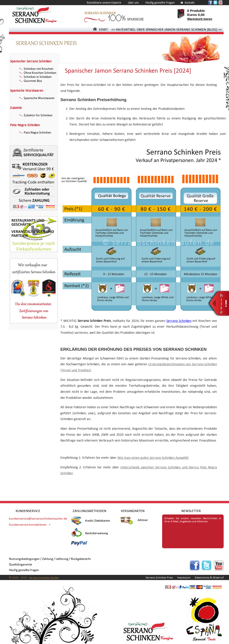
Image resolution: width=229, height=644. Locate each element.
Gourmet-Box (31, 81)
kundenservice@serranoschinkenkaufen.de (38, 519)
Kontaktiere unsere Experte (104, 3)
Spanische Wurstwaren (27, 90)
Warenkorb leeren (200, 19)
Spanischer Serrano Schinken (31, 61)
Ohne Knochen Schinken (38, 73)
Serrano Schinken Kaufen (44, 578)
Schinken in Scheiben (35, 77)
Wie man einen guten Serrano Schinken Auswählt (153, 458)
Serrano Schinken (179, 321)
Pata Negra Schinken (25, 125)
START (100, 29)
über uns (133, 3)
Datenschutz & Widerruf (209, 578)
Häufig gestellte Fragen (160, 3)
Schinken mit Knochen (36, 69)
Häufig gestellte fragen (24, 570)
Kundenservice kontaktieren (28, 525)
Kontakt (190, 3)
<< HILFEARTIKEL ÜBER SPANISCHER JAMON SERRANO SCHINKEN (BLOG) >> (167, 29)
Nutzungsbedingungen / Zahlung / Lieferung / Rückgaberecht (50, 559)
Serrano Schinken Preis (159, 578)
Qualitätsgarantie (20, 564)
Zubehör (16, 108)
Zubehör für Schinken (36, 115)
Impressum (184, 578)
